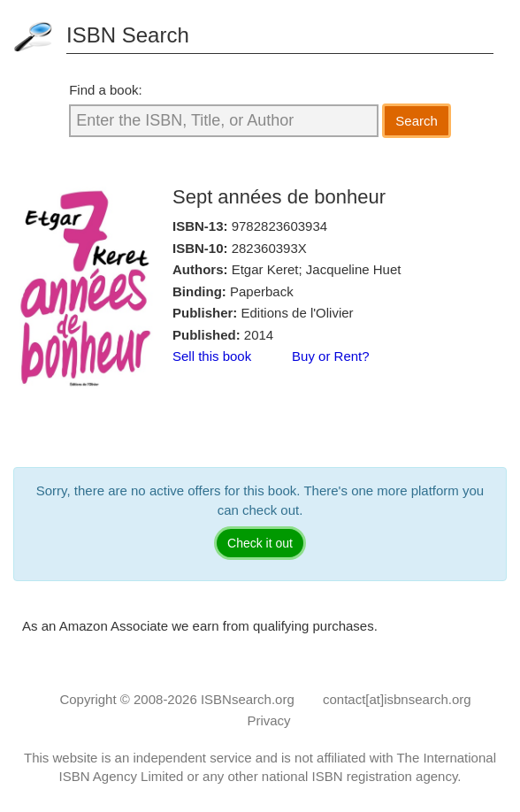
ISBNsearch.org (248, 699)
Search (417, 121)
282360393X (269, 248)
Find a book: (106, 90)
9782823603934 (279, 226)
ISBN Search (128, 35)
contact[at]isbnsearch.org (397, 699)
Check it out (260, 543)
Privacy (268, 720)
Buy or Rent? (331, 356)
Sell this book (212, 356)
